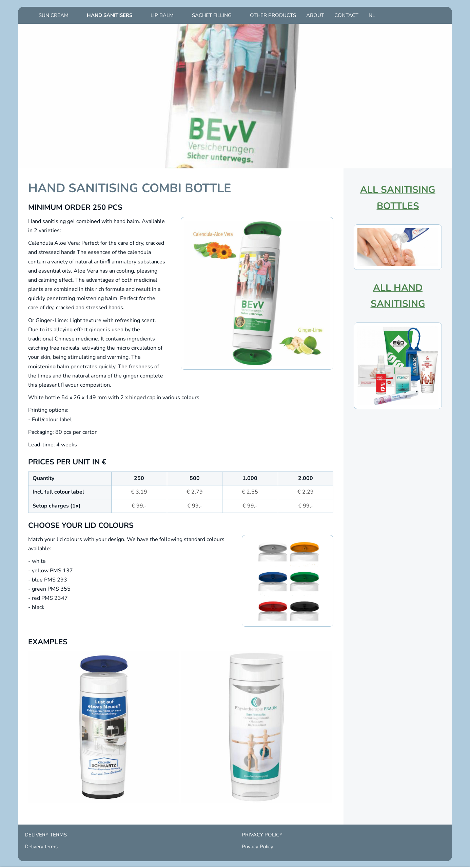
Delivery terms (41, 847)
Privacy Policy (258, 847)
